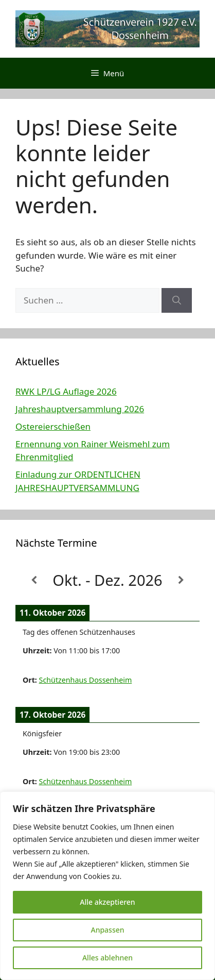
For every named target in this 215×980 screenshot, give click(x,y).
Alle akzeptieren (107, 902)
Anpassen (107, 930)
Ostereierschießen (53, 426)
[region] (107, 886)
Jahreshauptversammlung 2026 (80, 409)
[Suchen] (177, 300)
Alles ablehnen (107, 958)
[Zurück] (34, 580)
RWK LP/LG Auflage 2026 (66, 391)
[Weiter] (181, 580)
